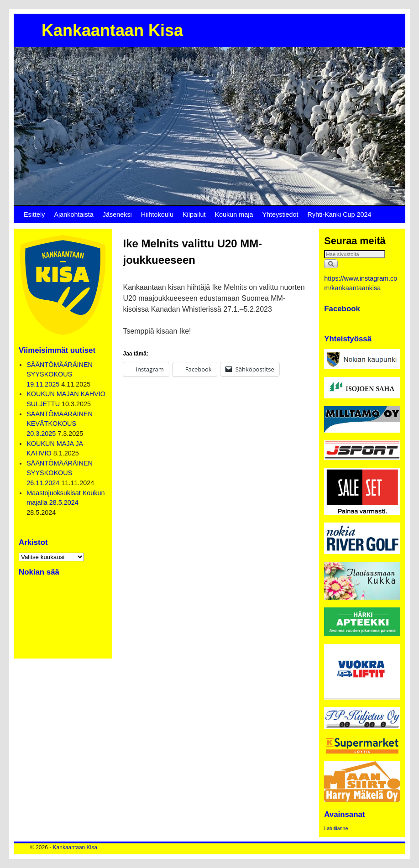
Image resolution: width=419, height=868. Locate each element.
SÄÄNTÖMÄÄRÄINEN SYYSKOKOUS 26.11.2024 (60, 473)
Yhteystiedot (280, 214)
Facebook (342, 309)
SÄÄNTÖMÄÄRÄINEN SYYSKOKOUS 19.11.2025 (60, 374)
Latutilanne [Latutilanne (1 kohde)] (336, 828)
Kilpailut (194, 214)
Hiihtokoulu (157, 214)
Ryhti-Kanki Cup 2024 (340, 214)
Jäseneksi (117, 214)
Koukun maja (234, 214)
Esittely (34, 214)
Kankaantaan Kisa (112, 30)
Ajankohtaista (73, 214)
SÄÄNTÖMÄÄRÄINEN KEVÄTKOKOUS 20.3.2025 (60, 424)
